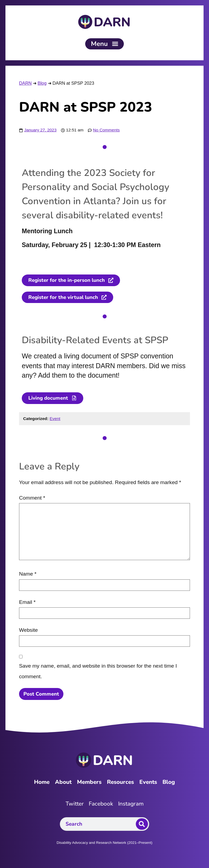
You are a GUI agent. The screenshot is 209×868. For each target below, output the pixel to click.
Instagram (131, 804)
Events (149, 782)
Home (40, 782)
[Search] (142, 825)
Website (28, 631)
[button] (104, 44)
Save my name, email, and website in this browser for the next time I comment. (98, 672)
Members (89, 782)
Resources (121, 782)
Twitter (74, 804)
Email (27, 602)
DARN (25, 83)
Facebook (101, 804)
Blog (42, 83)
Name (28, 574)
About (62, 782)
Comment (32, 498)
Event (55, 419)
